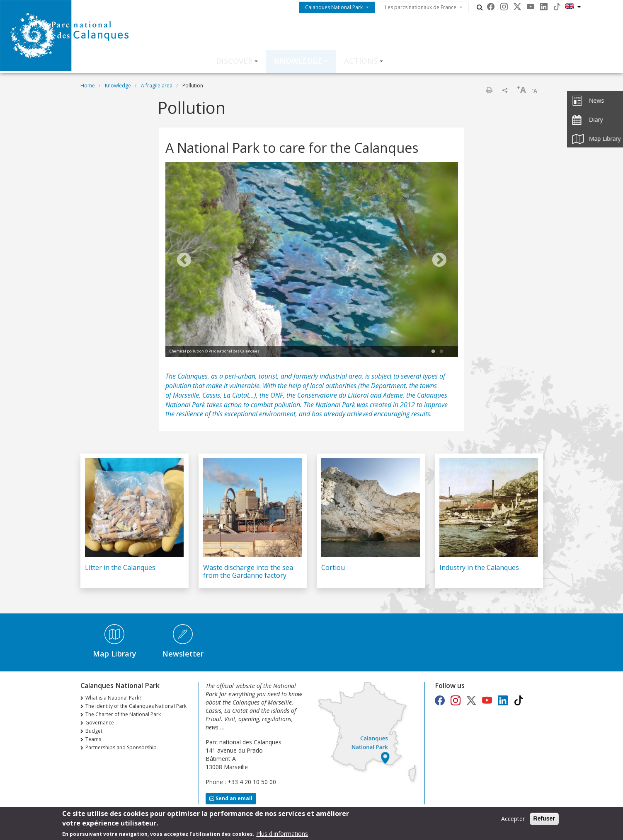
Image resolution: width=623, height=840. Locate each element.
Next (439, 261)
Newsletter (183, 654)
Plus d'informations (282, 834)
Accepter (513, 819)
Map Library (115, 654)
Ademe (393, 395)
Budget (94, 731)
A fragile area (157, 86)
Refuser (544, 819)
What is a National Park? (113, 698)
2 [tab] (441, 352)
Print (489, 90)
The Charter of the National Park (123, 714)
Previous (184, 261)
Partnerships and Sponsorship (121, 747)
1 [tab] (433, 352)
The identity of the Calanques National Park (136, 706)
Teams (93, 739)
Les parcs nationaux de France (421, 7)
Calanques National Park (334, 7)
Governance (100, 723)
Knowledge (298, 61)
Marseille (186, 395)
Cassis (211, 395)
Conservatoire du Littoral (333, 395)
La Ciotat (236, 395)
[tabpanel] (312, 261)
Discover (234, 61)
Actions (361, 61)
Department (388, 386)
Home (88, 86)
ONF (277, 395)
